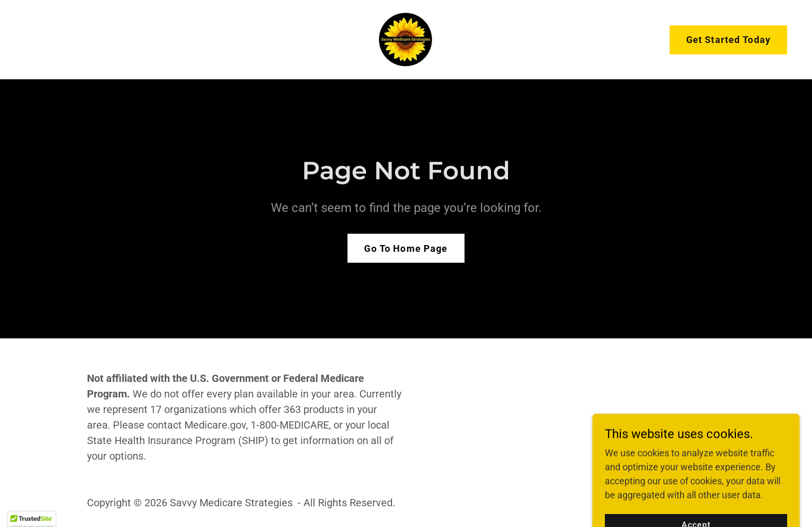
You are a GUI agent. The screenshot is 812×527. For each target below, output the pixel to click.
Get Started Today (728, 40)
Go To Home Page (406, 248)
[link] (406, 39)
